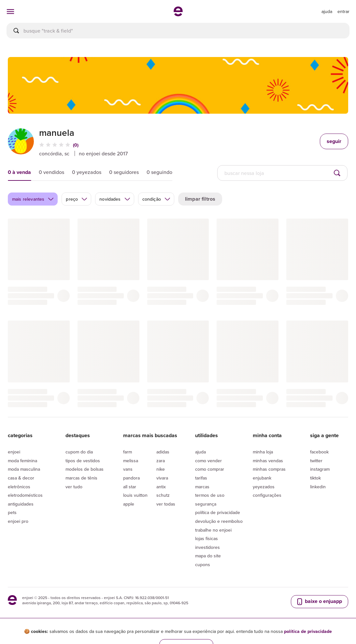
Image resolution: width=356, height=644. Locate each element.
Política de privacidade (218, 512)
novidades (115, 199)
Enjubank (262, 478)
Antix (161, 487)
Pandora (131, 478)
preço (77, 199)
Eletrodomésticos (25, 495)
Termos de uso (210, 495)
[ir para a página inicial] (178, 14)
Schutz (163, 495)
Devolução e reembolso (219, 521)
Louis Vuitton (135, 495)
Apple (129, 504)
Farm (128, 452)
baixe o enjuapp (319, 601)
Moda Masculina (24, 469)
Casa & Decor (21, 478)
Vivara (162, 478)
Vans (128, 469)
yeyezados (264, 487)
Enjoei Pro (18, 521)
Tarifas (201, 478)
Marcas (202, 487)
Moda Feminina (22, 461)
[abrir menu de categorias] (10, 11)
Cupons (203, 565)
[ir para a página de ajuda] (327, 11)
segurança (206, 504)
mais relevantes (33, 199)
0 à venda (19, 172)
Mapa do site (208, 556)
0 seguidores (124, 172)
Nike (161, 469)
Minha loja (263, 452)
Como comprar (210, 469)
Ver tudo (74, 487)
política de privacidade (308, 631)
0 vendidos (51, 172)
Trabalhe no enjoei (213, 530)
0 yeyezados (87, 172)
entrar (343, 11)
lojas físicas (206, 538)
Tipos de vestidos (83, 461)
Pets (12, 512)
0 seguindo (159, 172)
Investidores (207, 547)
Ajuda (200, 452)
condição (157, 199)
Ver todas (166, 504)
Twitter (316, 461)
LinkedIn (318, 487)
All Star (130, 487)
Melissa (131, 461)
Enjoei (14, 452)
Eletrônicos (19, 487)
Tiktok (315, 478)
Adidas (163, 452)
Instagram (320, 469)
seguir (334, 141)
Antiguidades (21, 504)
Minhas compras (269, 469)
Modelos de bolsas (85, 469)
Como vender (208, 461)
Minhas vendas (268, 461)
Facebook (319, 452)
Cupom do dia (79, 452)
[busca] (178, 31)
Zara (161, 461)
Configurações (267, 495)
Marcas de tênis (81, 478)
